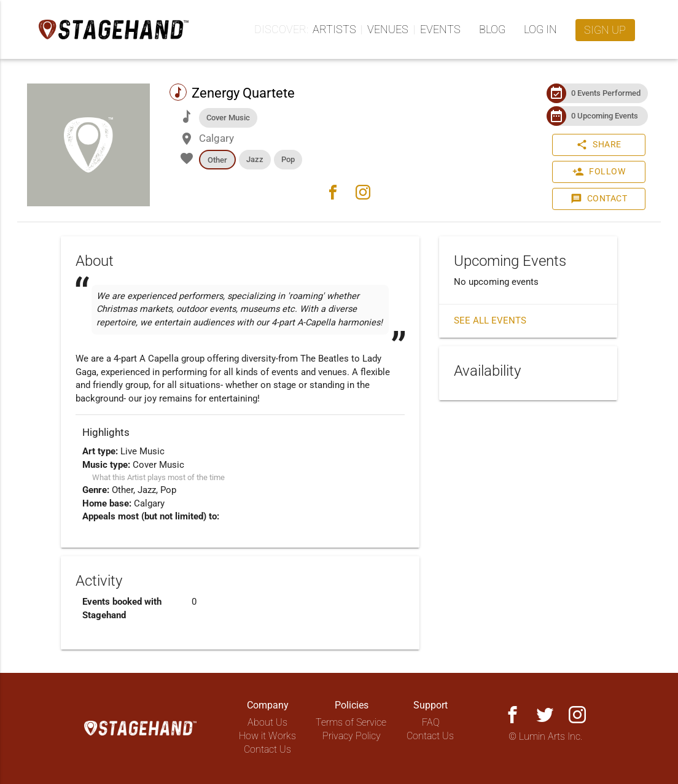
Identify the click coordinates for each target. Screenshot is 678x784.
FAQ (431, 722)
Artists (334, 29)
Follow (599, 172)
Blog (492, 29)
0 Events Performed (606, 93)
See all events (490, 321)
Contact (599, 199)
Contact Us (267, 749)
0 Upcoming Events (605, 116)
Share (599, 145)
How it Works (267, 736)
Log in (540, 29)
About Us (267, 722)
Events (440, 29)
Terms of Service (351, 722)
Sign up (605, 30)
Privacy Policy (352, 736)
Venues (388, 29)
